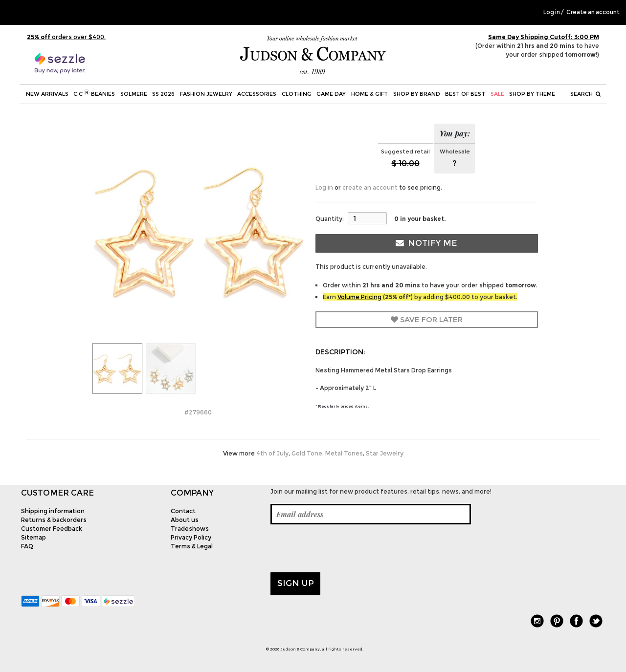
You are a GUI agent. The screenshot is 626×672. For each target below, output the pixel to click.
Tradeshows (190, 529)
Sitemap (34, 537)
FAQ (27, 546)
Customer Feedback (52, 529)
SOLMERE (134, 94)
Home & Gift (369, 94)
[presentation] (345, 548)
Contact (183, 511)
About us (185, 520)
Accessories (257, 94)
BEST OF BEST (465, 94)
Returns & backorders (54, 520)
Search (585, 94)
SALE (497, 94)
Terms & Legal (192, 546)
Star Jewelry (385, 453)
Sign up (296, 583)
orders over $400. (66, 37)
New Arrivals (47, 94)
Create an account (593, 12)
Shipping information (53, 511)
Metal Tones (344, 453)
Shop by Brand (417, 94)
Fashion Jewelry (206, 94)
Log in (552, 12)
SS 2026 (163, 94)
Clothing (297, 94)
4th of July (272, 453)
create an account (370, 187)
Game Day (331, 94)
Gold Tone (307, 453)
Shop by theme (532, 94)
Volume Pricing (359, 297)
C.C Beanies (94, 93)
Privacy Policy (191, 537)
